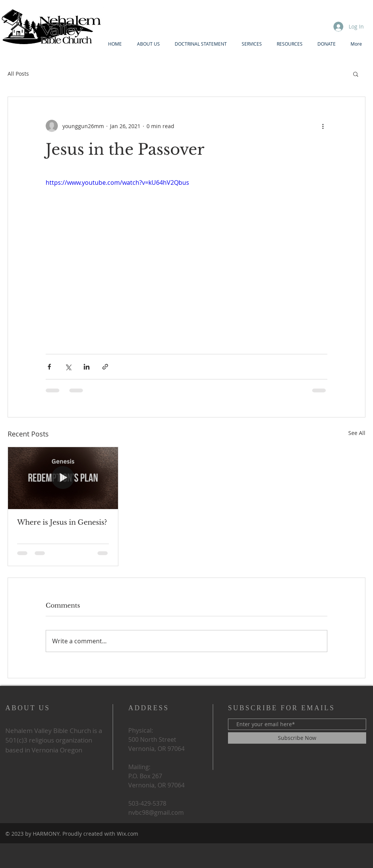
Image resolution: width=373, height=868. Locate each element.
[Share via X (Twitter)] (68, 367)
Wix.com (128, 834)
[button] (356, 74)
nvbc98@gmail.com (156, 812)
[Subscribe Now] (297, 738)
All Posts (18, 74)
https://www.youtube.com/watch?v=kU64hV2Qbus (117, 182)
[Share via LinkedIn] (87, 367)
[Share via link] (105, 367)
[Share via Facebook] (49, 367)
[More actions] (323, 126)
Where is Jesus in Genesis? (62, 522)
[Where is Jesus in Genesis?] (63, 478)
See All (357, 433)
